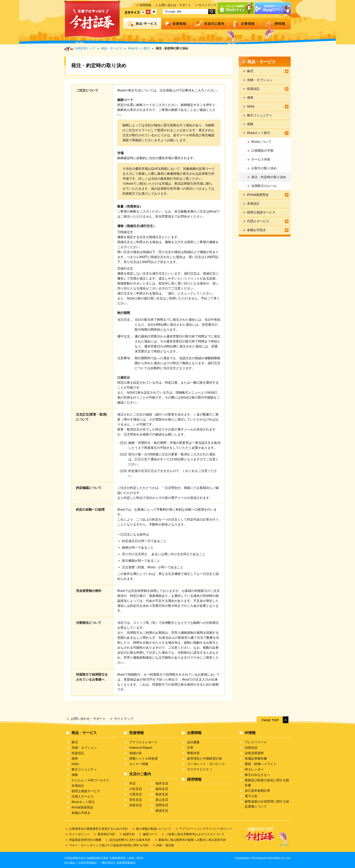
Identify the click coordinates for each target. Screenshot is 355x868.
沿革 (190, 748)
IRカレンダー (254, 769)
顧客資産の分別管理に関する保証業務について (267, 804)
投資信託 (253, 89)
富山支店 (162, 800)
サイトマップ (207, 5)
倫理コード (150, 834)
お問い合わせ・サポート (175, 5)
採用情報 (145, 5)
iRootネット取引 (139, 48)
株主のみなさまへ (257, 775)
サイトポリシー (79, 834)
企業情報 (245, 24)
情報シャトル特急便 (144, 758)
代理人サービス (258, 221)
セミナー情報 (139, 764)
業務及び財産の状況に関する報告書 (267, 783)
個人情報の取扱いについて (154, 829)
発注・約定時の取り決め (269, 177)
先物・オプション (260, 80)
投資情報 (176, 24)
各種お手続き (257, 230)
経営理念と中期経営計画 (204, 758)
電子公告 (251, 796)
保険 (250, 124)
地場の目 (136, 753)
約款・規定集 (165, 845)
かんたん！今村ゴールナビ (91, 780)
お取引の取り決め (264, 168)
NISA (251, 106)
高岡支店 (162, 805)
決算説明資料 (254, 753)
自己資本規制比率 (257, 791)
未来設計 (253, 203)
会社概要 (193, 742)
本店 (132, 783)
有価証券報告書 (256, 758)
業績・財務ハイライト (261, 764)
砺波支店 (162, 811)
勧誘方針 (129, 834)
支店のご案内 (210, 24)
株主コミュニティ (260, 115)
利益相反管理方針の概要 (85, 840)
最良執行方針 (106, 834)
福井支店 (162, 783)
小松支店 (136, 789)
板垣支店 (162, 789)
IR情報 (276, 24)
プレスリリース (256, 742)
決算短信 (251, 748)
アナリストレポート (144, 742)
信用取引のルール (264, 186)
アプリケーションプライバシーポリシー (206, 829)
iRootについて (261, 142)
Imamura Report (141, 748)
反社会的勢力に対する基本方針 (130, 840)
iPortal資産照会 (258, 195)
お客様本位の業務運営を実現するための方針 (98, 829)
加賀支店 (136, 805)
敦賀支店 (162, 794)
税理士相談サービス (261, 212)
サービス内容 (261, 159)
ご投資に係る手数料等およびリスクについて (195, 834)
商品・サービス (142, 24)
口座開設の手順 (262, 151)
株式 (250, 71)
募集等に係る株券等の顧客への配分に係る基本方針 (192, 840)
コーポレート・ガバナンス (206, 764)
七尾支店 (136, 794)
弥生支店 (136, 800)
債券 (250, 98)
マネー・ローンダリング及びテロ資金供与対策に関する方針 (109, 845)
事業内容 (193, 753)
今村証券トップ (85, 48)
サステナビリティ (200, 769)
